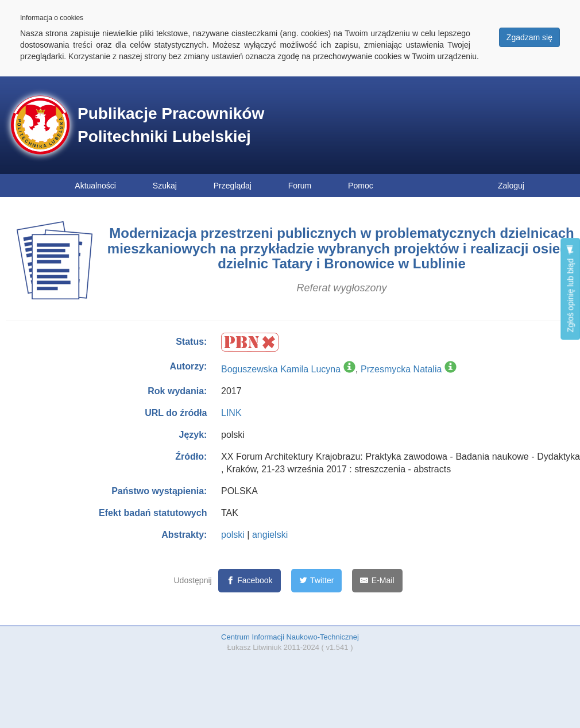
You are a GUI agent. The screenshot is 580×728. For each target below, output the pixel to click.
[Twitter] (317, 581)
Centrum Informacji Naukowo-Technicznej (290, 637)
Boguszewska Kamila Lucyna (281, 369)
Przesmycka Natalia (401, 369)
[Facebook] (250, 581)
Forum (300, 186)
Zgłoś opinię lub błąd (570, 289)
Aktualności (95, 186)
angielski (270, 535)
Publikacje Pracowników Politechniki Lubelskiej (171, 125)
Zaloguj (511, 186)
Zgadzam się (529, 37)
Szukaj (165, 186)
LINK (231, 413)
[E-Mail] (377, 581)
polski (233, 535)
